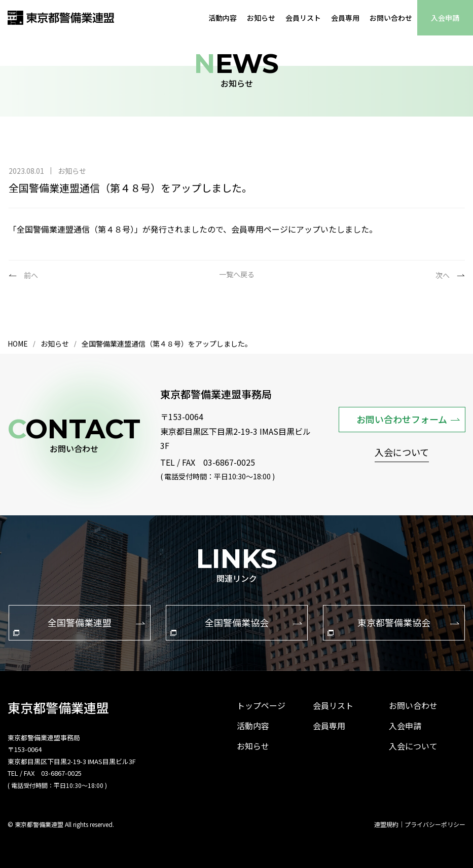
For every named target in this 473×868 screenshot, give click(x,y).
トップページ (261, 705)
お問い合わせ (391, 18)
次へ (443, 275)
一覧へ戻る (237, 275)
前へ (31, 275)
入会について (402, 453)
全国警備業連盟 (79, 626)
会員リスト (303, 18)
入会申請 (445, 18)
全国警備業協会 (236, 626)
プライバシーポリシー (435, 824)
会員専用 (345, 18)
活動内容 (223, 18)
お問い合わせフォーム (408, 419)
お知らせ (261, 18)
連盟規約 (386, 824)
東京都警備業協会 (393, 626)
